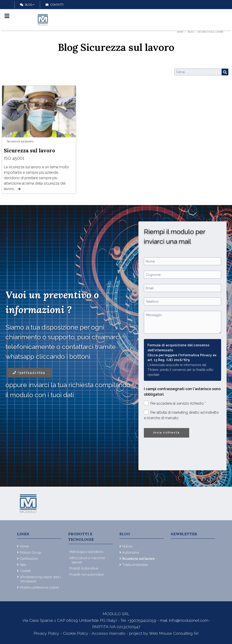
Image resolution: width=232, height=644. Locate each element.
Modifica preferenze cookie (39, 587)
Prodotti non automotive (87, 574)
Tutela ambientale (135, 565)
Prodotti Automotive (84, 568)
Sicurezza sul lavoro (20, 141)
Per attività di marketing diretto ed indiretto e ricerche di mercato (181, 415)
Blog (26, 5)
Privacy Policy (47, 633)
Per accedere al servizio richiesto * (175, 403)
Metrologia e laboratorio (86, 552)
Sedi (23, 565)
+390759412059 (29, 373)
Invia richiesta (166, 432)
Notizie (127, 546)
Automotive (131, 552)
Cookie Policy (76, 633)
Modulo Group (30, 552)
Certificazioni (29, 559)
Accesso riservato (109, 633)
